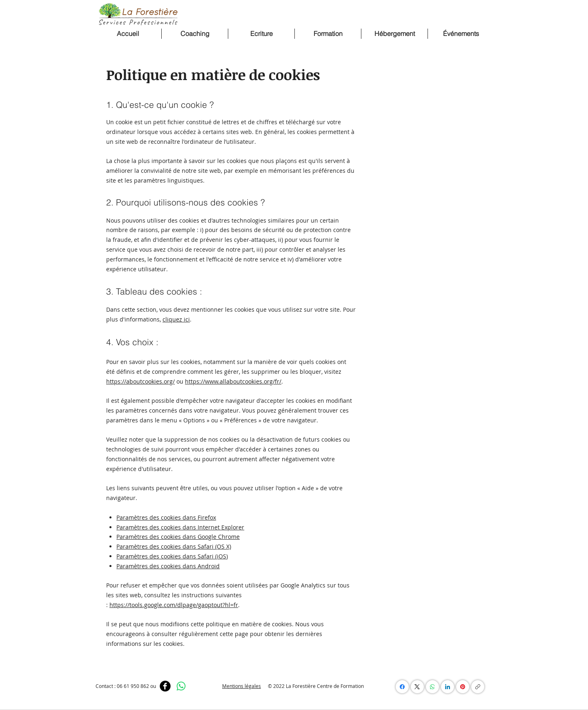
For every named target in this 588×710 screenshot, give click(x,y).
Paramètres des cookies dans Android (168, 566)
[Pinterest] (463, 687)
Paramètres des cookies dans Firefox (166, 517)
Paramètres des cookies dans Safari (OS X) (174, 546)
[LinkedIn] (448, 687)
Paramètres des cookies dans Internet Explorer (180, 527)
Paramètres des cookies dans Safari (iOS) (172, 556)
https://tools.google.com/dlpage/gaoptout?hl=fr (174, 605)
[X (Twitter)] (417, 687)
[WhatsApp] (181, 686)
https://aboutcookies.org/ (140, 381)
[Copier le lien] (478, 687)
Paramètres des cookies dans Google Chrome (178, 537)
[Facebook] (165, 686)
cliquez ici (176, 319)
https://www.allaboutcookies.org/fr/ (233, 381)
